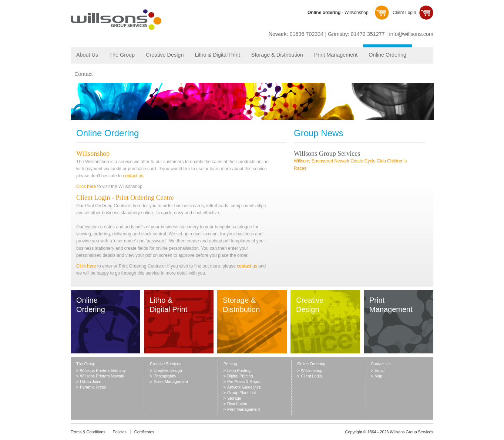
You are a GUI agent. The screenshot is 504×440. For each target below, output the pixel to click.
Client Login (404, 13)
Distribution (237, 404)
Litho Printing (239, 370)
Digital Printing (240, 376)
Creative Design (165, 55)
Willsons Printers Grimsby (103, 370)
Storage (234, 398)
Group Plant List (241, 393)
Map (378, 376)
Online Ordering (387, 55)
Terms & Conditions (88, 432)
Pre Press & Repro (244, 382)
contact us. (134, 176)
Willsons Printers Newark (102, 376)
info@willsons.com (411, 34)
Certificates (144, 432)
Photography (165, 376)
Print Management (336, 55)
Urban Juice (91, 382)
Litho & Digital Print (217, 55)
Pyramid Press (93, 387)
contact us (247, 266)
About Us (87, 55)
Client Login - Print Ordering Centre (125, 198)
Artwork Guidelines (244, 387)
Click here (86, 187)
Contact (84, 74)
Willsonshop (93, 154)
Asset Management (171, 382)
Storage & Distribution (277, 55)
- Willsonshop (338, 13)
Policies (120, 432)
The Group (122, 55)
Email (379, 370)
